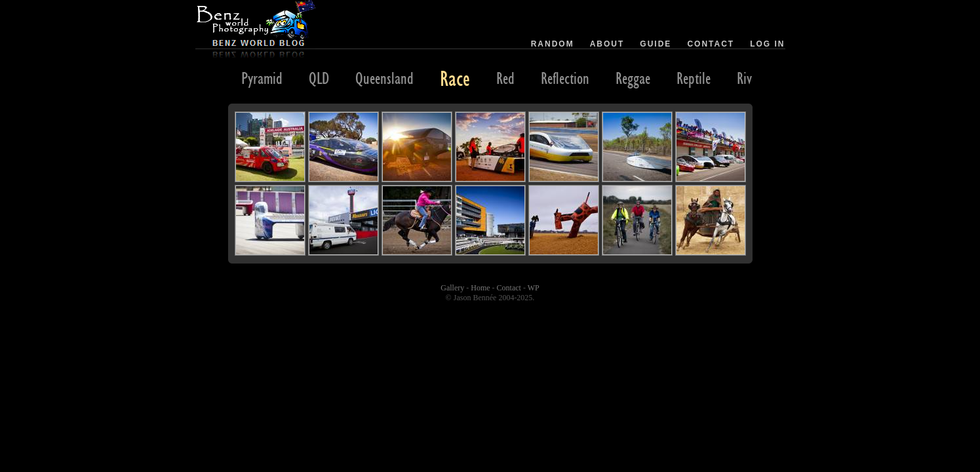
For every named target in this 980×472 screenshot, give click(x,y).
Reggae (633, 78)
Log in (767, 44)
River (749, 78)
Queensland (384, 78)
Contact (711, 44)
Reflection (565, 78)
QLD (319, 78)
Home (480, 288)
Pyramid (262, 78)
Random (553, 44)
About (607, 44)
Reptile (694, 78)
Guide (656, 44)
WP (534, 288)
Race (455, 78)
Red (505, 78)
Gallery (452, 288)
